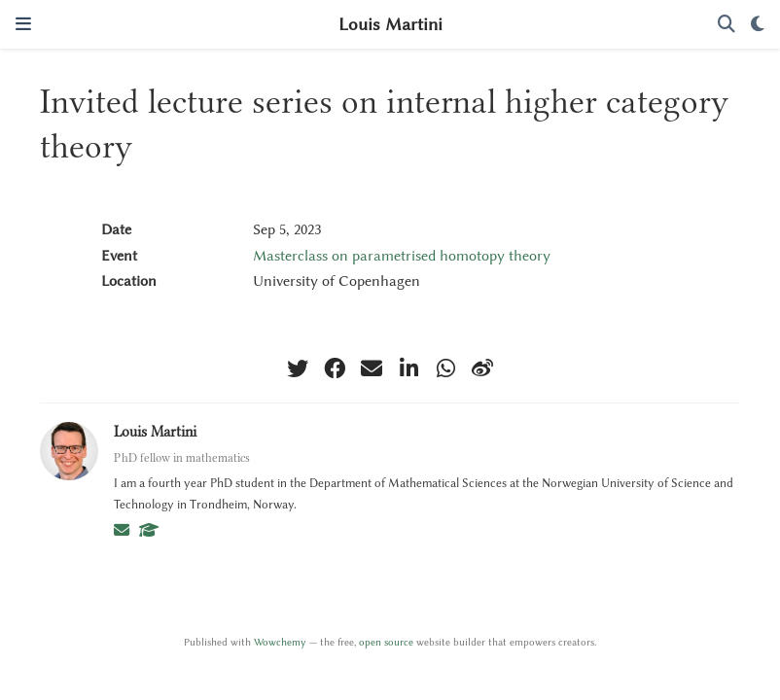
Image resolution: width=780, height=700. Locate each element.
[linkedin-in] (408, 368)
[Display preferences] (758, 25)
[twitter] (298, 368)
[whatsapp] (445, 368)
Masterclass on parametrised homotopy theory (402, 256)
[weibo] (482, 368)
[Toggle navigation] (23, 24)
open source (386, 642)
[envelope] (372, 368)
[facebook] (335, 368)
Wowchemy (280, 642)
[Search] (727, 25)
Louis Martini (390, 24)
